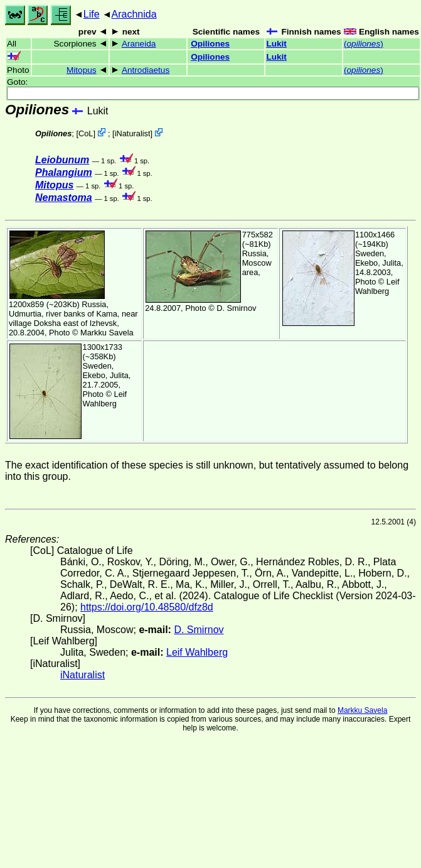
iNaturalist (133, 133)
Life (92, 14)
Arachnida (134, 14)
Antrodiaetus (146, 70)
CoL (86, 133)
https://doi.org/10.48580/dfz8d (147, 607)
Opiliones (210, 44)
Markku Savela (362, 710)
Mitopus (82, 70)
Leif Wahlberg (377, 286)
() (364, 44)
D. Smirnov (236, 308)
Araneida (139, 44)
